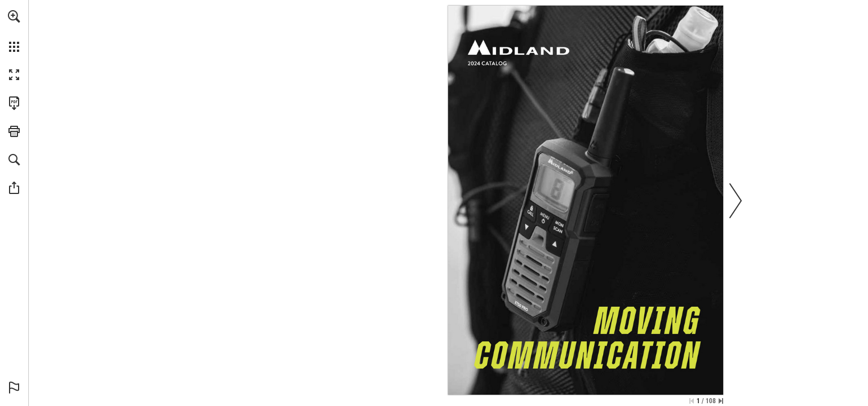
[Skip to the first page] (692, 401)
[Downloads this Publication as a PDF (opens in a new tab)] (14, 103)
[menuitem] (14, 31)
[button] (14, 16)
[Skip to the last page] (721, 401)
